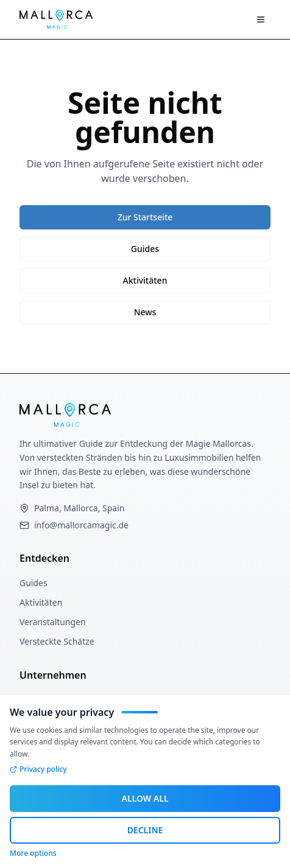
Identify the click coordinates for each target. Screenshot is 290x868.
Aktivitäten (145, 280)
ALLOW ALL (145, 798)
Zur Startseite (145, 217)
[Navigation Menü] (261, 19)
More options (33, 853)
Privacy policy (38, 769)
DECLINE (145, 830)
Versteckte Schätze (57, 641)
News (145, 312)
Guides (145, 249)
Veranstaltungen (53, 622)
